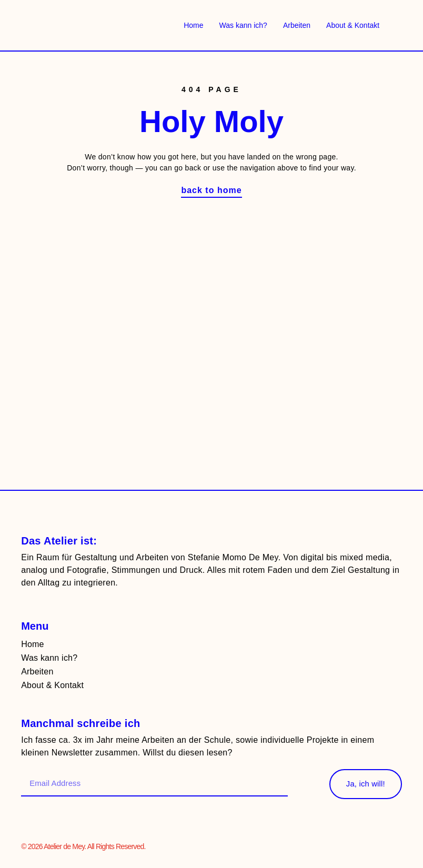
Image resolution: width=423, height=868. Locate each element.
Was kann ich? (243, 25)
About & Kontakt (353, 25)
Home (193, 25)
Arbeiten (297, 25)
